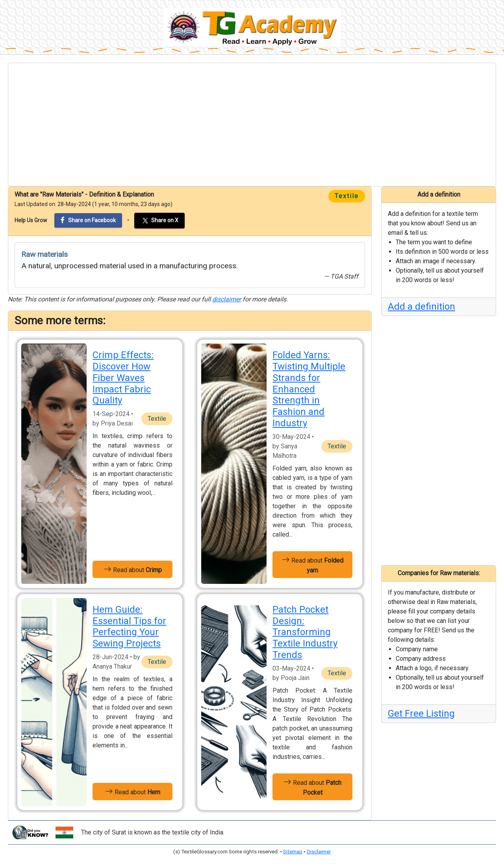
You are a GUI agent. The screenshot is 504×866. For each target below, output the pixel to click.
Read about (133, 569)
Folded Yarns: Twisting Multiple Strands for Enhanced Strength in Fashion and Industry (309, 389)
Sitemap (293, 852)
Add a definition (422, 307)
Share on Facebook (88, 220)
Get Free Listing (421, 714)
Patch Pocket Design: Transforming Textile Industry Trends (305, 632)
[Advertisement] (252, 125)
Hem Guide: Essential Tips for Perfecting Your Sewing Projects (129, 626)
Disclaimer (319, 852)
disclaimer (227, 299)
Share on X (159, 221)
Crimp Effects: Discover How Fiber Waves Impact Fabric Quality (123, 378)
